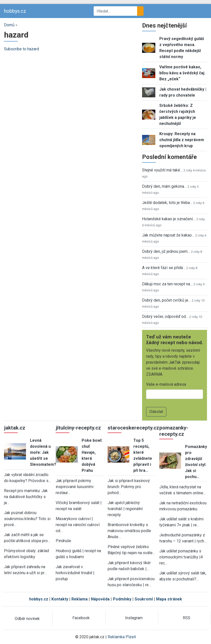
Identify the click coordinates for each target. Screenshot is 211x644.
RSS (187, 618)
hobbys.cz (15, 11)
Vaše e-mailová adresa (166, 384)
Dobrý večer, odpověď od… (165, 316)
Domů (9, 25)
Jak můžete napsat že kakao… (168, 235)
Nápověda (100, 599)
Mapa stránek (169, 599)
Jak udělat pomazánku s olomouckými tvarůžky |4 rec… (181, 557)
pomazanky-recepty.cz (174, 431)
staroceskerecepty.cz (133, 428)
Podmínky (122, 599)
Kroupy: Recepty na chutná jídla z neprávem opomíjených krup (182, 140)
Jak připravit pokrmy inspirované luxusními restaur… (75, 487)
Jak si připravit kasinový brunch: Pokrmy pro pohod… (129, 487)
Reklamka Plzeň (122, 637)
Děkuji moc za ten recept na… (167, 284)
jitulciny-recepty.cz (78, 428)
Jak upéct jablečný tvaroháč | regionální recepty (125, 509)
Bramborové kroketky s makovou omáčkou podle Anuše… (129, 531)
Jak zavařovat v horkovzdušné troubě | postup (75, 573)
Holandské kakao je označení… (169, 219)
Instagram (134, 618)
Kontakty (60, 599)
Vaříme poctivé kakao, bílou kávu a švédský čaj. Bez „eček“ (182, 73)
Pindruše (63, 541)
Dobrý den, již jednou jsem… (166, 251)
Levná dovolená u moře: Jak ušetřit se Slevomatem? (43, 452)
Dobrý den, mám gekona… (164, 186)
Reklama (80, 599)
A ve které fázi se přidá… (164, 268)
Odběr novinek (27, 619)
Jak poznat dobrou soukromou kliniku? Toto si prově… (27, 519)
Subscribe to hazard (21, 49)
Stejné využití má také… (162, 170)
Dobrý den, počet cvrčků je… (166, 300)
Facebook (81, 618)
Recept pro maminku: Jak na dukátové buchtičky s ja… (26, 497)
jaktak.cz (15, 428)
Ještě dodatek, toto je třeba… (167, 203)
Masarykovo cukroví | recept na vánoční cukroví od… (78, 525)
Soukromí (144, 599)
